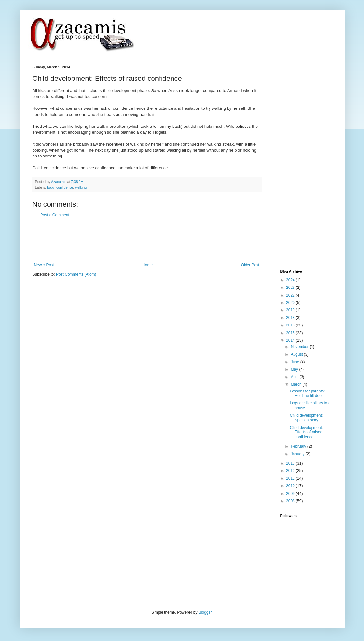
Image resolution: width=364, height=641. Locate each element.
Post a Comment (55, 215)
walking (81, 187)
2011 (291, 478)
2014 (291, 340)
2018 (291, 318)
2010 (291, 486)
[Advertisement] (150, 240)
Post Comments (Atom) (76, 274)
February (299, 446)
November (300, 347)
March (297, 384)
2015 (291, 333)
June (295, 362)
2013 (291, 463)
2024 (291, 280)
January (298, 454)
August (297, 354)
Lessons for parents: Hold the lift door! (307, 393)
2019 (291, 310)
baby (51, 187)
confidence (65, 187)
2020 (291, 303)
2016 (291, 325)
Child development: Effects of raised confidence (306, 432)
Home (147, 265)
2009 (291, 494)
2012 (291, 471)
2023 (291, 288)
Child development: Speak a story (306, 418)
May (295, 369)
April (295, 377)
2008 (291, 501)
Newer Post (44, 265)
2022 (291, 295)
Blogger (205, 612)
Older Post (250, 265)
